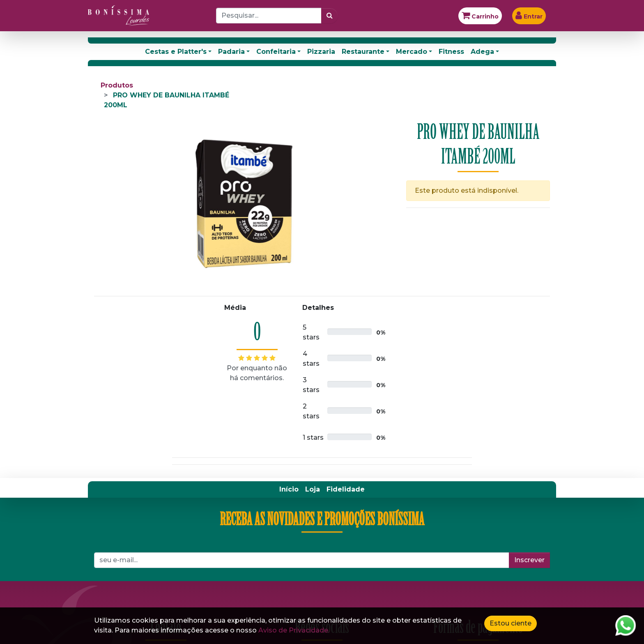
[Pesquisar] (330, 16)
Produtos (117, 85)
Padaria (231, 52)
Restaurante (363, 52)
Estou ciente (511, 623)
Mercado (412, 52)
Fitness (451, 52)
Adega (482, 52)
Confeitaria (276, 52)
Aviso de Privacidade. (294, 630)
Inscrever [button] (529, 560)
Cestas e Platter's (176, 52)
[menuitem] (289, 489)
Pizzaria (321, 52)
